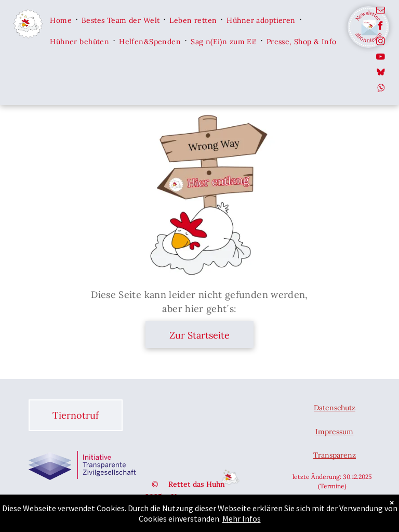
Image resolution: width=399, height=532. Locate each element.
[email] (381, 11)
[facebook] (381, 27)
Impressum (334, 432)
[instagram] (381, 43)
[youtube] (381, 58)
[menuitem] (62, 19)
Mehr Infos (242, 518)
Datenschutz (335, 408)
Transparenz (335, 455)
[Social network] (381, 74)
